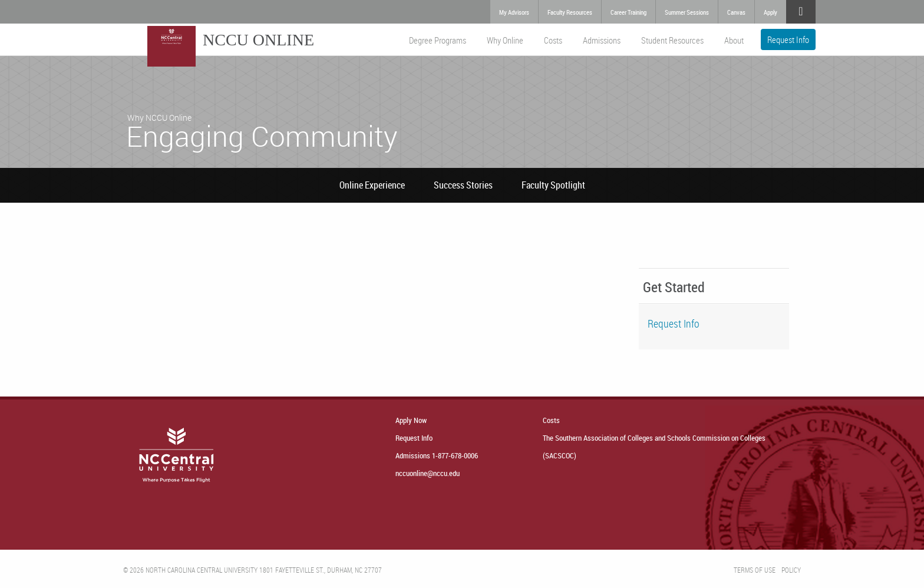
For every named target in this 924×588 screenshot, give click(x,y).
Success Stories (463, 185)
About (734, 40)
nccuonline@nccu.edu (428, 473)
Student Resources (672, 40)
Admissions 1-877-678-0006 (437, 455)
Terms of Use (755, 570)
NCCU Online (258, 40)
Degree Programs (438, 40)
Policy (791, 570)
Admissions (602, 40)
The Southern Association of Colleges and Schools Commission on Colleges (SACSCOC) (654, 447)
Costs (553, 40)
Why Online (505, 40)
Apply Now (411, 420)
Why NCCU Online (159, 118)
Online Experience (372, 185)
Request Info (788, 39)
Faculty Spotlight (553, 185)
